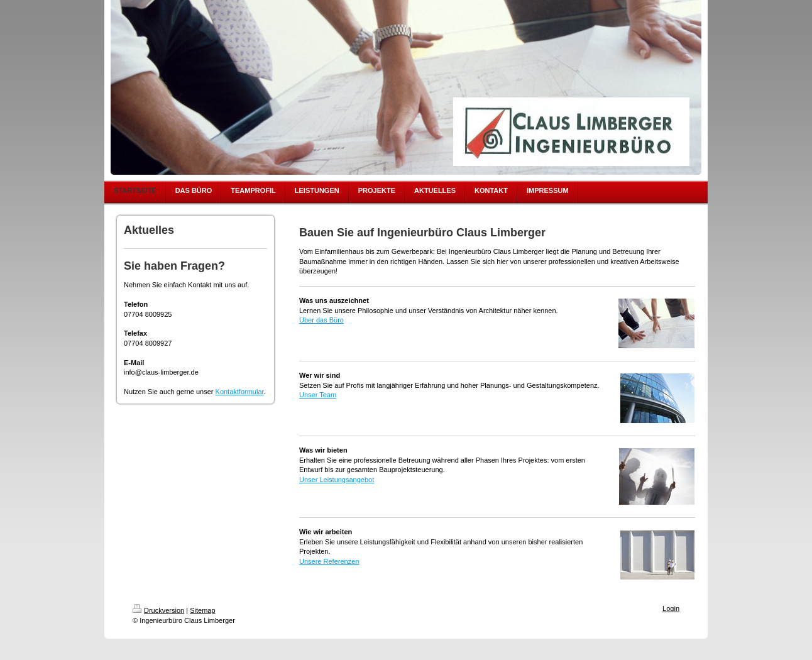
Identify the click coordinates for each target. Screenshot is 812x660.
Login (671, 608)
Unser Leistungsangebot (337, 480)
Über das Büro (321, 320)
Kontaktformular (240, 392)
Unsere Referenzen (329, 561)
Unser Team (318, 395)
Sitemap (202, 610)
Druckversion (158, 610)
